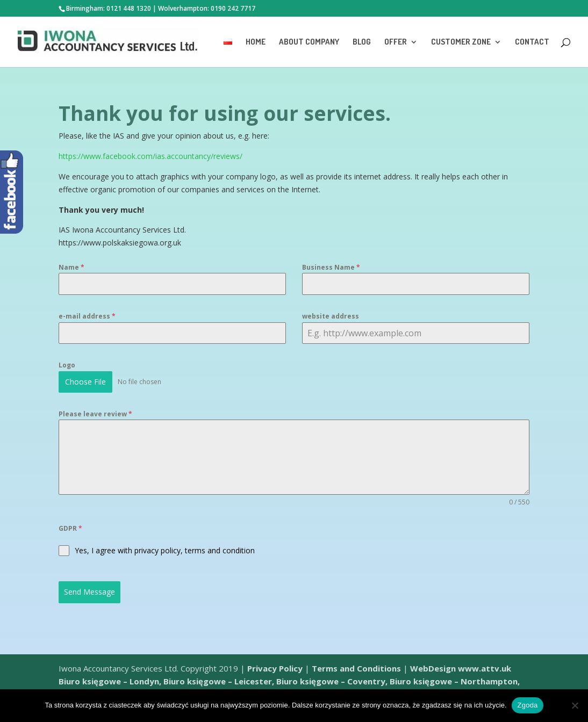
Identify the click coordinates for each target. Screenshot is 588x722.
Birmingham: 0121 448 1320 (109, 8)
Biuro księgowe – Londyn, (111, 681)
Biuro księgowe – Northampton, (455, 681)
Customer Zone (461, 42)
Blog (362, 42)
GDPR (70, 528)
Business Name (331, 267)
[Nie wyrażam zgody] (575, 705)
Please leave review (95, 414)
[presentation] (384, 544)
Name (71, 267)
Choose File (85, 382)
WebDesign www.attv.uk (461, 668)
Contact (532, 42)
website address (331, 316)
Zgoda (527, 705)
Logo (67, 365)
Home (256, 42)
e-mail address (87, 316)
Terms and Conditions (356, 668)
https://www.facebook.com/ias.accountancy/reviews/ (150, 156)
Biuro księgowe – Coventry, (332, 681)
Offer (396, 42)
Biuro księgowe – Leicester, (219, 681)
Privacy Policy (275, 668)
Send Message (89, 592)
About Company (309, 42)
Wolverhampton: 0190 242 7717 (207, 8)
